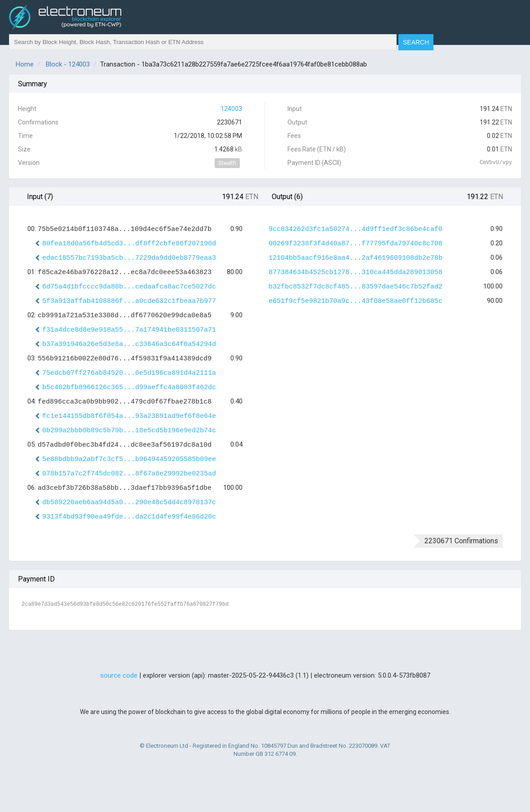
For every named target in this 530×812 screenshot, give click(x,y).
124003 (231, 109)
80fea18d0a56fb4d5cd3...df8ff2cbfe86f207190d (129, 244)
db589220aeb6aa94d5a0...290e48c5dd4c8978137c (129, 503)
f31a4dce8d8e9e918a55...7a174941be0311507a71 (129, 330)
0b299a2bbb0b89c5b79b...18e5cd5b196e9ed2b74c (129, 431)
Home (25, 64)
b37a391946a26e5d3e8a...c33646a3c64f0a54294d (129, 344)
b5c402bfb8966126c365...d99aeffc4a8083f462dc (129, 388)
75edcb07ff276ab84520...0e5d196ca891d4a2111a (129, 373)
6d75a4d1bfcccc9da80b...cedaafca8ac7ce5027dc (129, 287)
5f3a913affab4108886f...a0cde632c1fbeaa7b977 (129, 301)
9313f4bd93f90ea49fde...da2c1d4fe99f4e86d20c (129, 517)
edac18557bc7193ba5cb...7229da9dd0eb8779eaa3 (129, 258)
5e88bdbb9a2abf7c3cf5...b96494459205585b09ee (129, 459)
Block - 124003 (68, 64)
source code (119, 675)
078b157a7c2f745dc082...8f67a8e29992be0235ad (129, 474)
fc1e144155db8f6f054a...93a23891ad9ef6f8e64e (129, 416)
